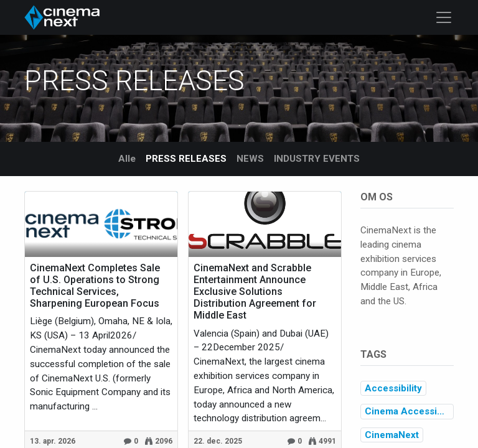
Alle (127, 159)
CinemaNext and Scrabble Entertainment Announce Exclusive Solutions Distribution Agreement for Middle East (255, 292)
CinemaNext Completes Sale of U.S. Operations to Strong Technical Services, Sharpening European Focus (95, 286)
